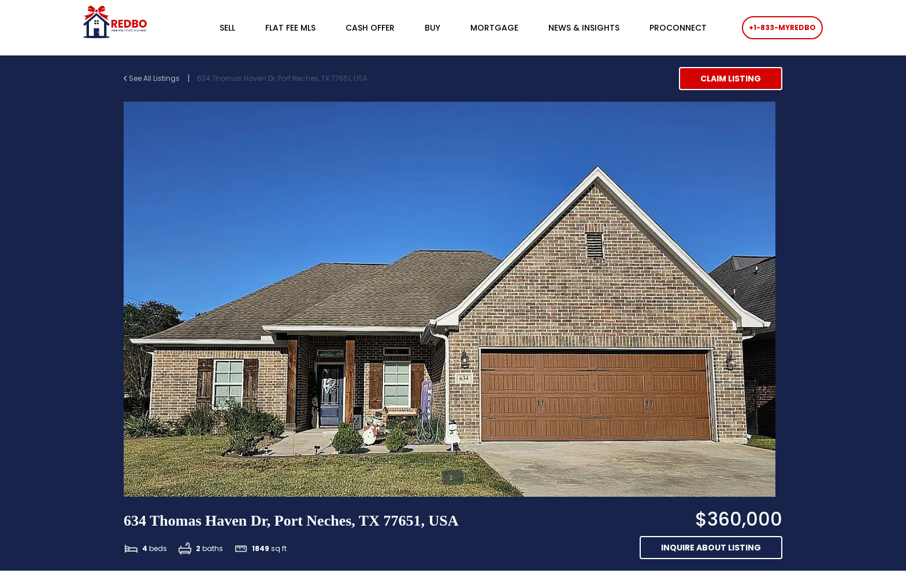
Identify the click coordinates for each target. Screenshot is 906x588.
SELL (227, 28)
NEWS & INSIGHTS (584, 28)
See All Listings (153, 78)
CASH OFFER (370, 28)
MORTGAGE (494, 28)
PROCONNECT (678, 28)
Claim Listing (731, 79)
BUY (432, 28)
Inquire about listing (711, 548)
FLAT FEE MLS (290, 28)
